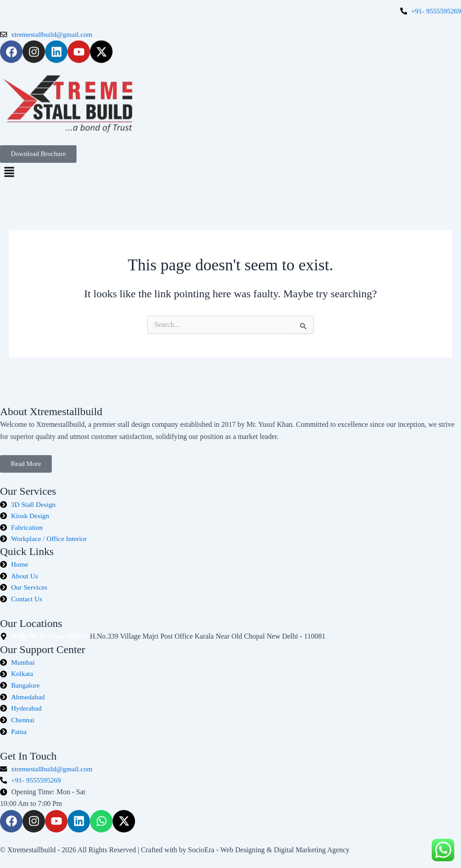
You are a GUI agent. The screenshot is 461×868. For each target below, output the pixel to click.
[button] (230, 167)
